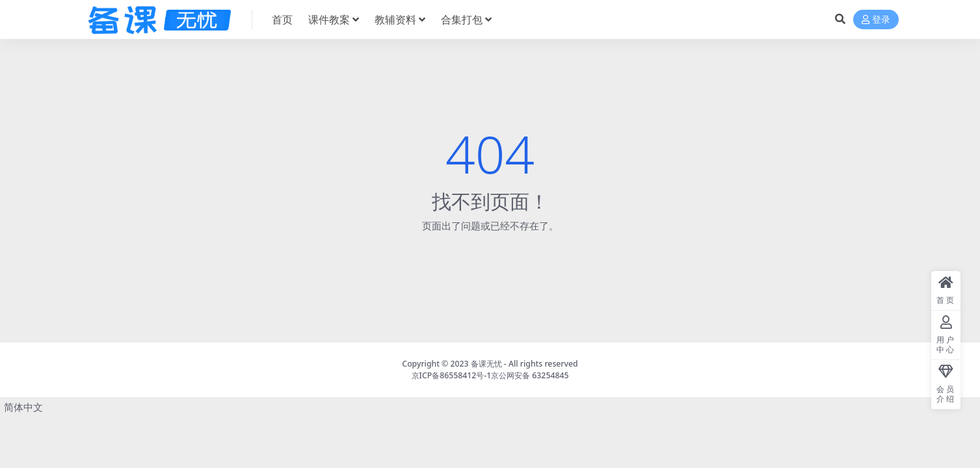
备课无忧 (486, 364)
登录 (876, 20)
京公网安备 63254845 (530, 375)
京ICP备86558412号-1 (452, 375)
